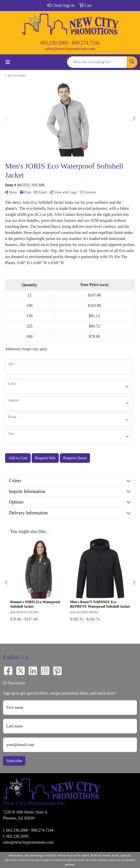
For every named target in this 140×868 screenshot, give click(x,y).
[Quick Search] (97, 62)
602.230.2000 (54, 43)
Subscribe (14, 761)
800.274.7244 (86, 43)
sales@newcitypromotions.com (70, 49)
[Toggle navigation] (8, 62)
